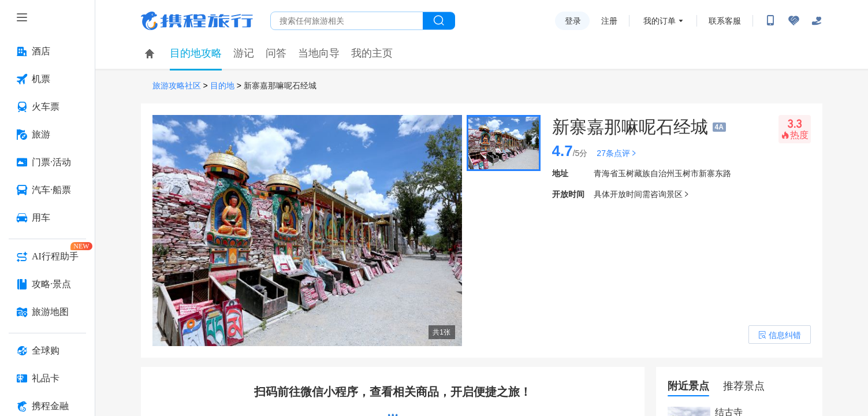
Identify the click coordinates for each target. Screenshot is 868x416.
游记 (244, 53)
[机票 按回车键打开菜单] (47, 79)
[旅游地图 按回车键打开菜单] (47, 312)
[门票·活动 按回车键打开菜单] (47, 162)
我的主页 (372, 53)
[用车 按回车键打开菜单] (47, 218)
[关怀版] (817, 21)
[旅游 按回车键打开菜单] (47, 135)
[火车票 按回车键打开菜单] (47, 107)
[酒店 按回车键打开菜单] (47, 51)
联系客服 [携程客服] (725, 21)
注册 (609, 21)
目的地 (222, 86)
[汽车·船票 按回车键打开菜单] (47, 190)
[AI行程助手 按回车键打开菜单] (47, 257)
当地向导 (319, 53)
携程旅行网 (197, 21)
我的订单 (660, 21)
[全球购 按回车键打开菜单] (47, 351)
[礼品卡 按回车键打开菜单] (47, 378)
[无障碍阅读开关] (794, 21)
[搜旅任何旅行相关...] (347, 21)
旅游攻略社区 (177, 86)
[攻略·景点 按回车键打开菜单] (47, 284)
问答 (276, 53)
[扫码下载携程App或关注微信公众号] (770, 21)
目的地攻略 (196, 53)
